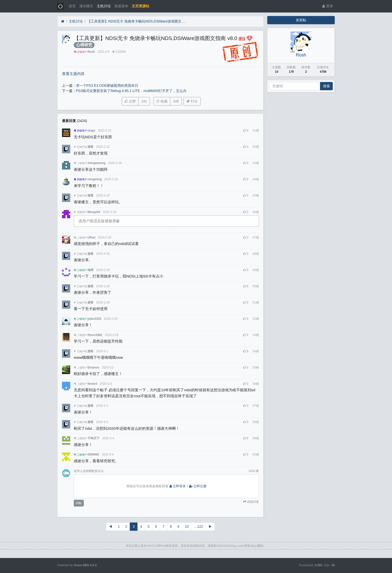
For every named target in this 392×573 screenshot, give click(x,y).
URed (91, 237)
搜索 (326, 86)
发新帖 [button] (301, 20)
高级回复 (253, 502)
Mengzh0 (94, 212)
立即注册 (198, 486)
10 (187, 526)
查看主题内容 (73, 74)
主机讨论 (104, 6)
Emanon (93, 367)
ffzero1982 (95, 335)
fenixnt (92, 384)
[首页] (63, 21)
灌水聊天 (86, 6)
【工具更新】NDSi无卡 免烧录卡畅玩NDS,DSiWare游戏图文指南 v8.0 (137, 21)
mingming (95, 179)
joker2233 (94, 319)
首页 (72, 6)
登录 (328, 6)
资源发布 (121, 6)
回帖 (79, 503)
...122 (199, 526)
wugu (91, 130)
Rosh (91, 52)
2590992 (93, 454)
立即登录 (178, 486)
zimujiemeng (96, 163)
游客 (90, 147)
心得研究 (84, 45)
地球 (90, 270)
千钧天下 (93, 438)
